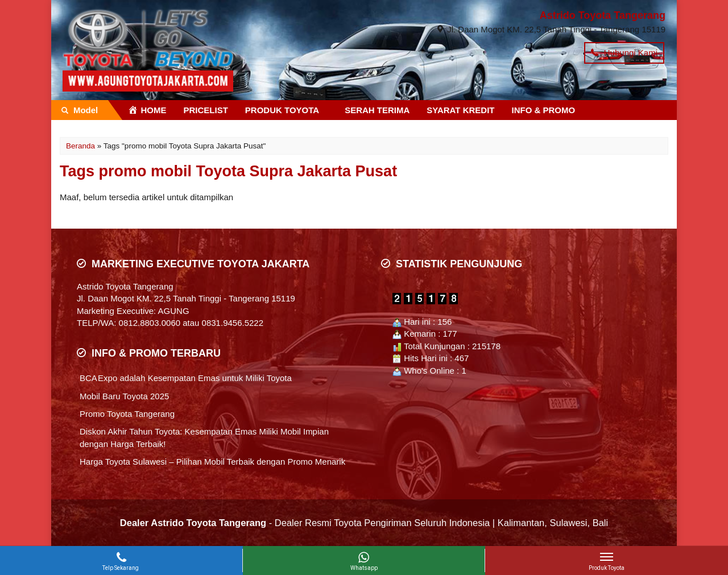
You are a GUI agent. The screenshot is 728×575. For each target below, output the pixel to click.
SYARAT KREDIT (460, 110)
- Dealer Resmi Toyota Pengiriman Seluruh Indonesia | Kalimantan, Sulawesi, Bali (364, 523)
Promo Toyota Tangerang (127, 414)
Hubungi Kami (624, 53)
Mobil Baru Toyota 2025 (124, 396)
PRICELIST (206, 110)
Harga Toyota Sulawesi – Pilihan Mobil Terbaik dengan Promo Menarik (212, 462)
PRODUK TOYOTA (282, 110)
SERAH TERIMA (377, 110)
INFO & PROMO (544, 110)
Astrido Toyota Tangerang (603, 15)
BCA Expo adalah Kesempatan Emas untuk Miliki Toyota (186, 378)
